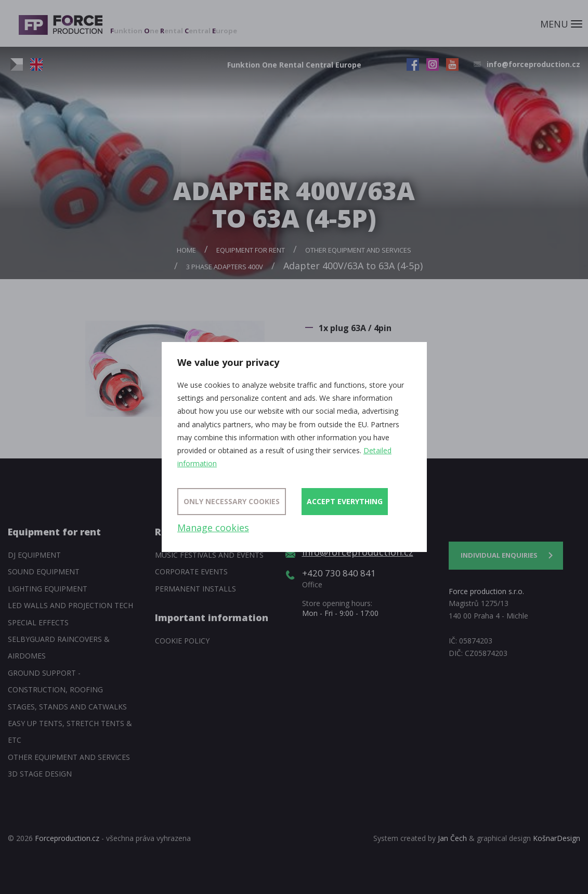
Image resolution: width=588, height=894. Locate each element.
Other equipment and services (358, 250)
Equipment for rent (251, 250)
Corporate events (191, 571)
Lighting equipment (48, 589)
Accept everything (345, 501)
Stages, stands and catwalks (67, 707)
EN (36, 64)
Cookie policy (182, 641)
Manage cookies (213, 528)
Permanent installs (195, 589)
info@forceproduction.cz (533, 64)
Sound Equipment (44, 571)
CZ (17, 64)
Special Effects (38, 622)
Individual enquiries (499, 555)
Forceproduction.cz (67, 838)
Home (186, 250)
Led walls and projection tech (70, 605)
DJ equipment (34, 555)
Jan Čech (452, 838)
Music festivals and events (209, 555)
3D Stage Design (40, 774)
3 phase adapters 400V (225, 267)
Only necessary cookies (232, 501)
